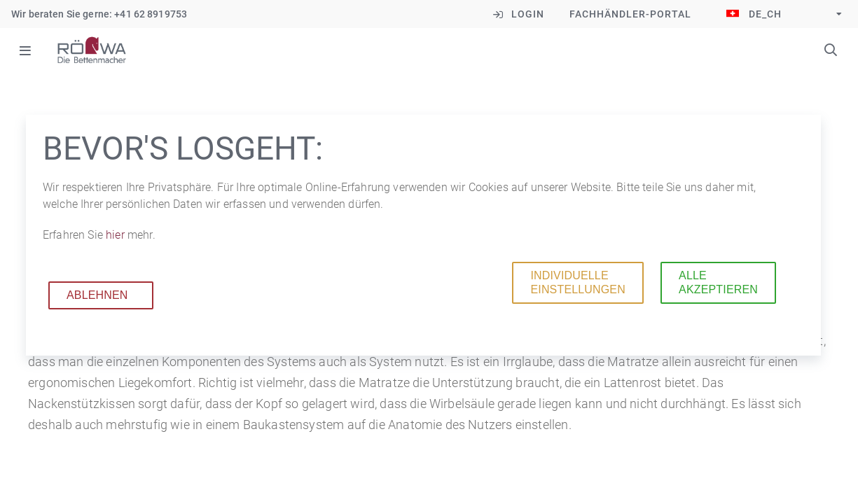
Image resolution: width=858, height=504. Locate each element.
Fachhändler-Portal (630, 14)
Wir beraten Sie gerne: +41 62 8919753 (99, 14)
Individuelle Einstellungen (577, 282)
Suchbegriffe (831, 50)
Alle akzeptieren (718, 282)
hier (117, 235)
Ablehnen (97, 295)
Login (528, 14)
